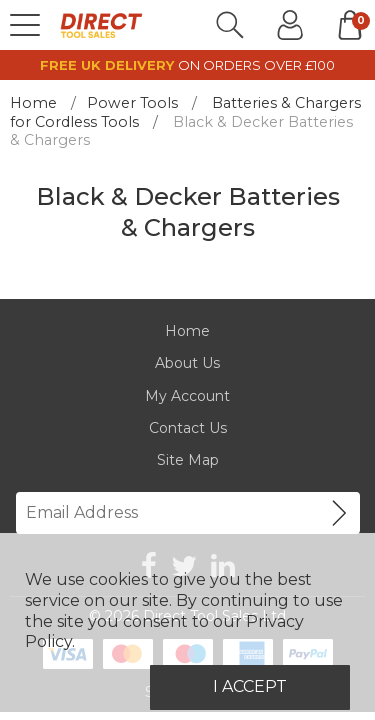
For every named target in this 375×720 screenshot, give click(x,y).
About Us (187, 363)
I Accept (250, 686)
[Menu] (25, 25)
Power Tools (132, 103)
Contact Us (188, 428)
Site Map (188, 460)
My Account (187, 396)
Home (33, 103)
